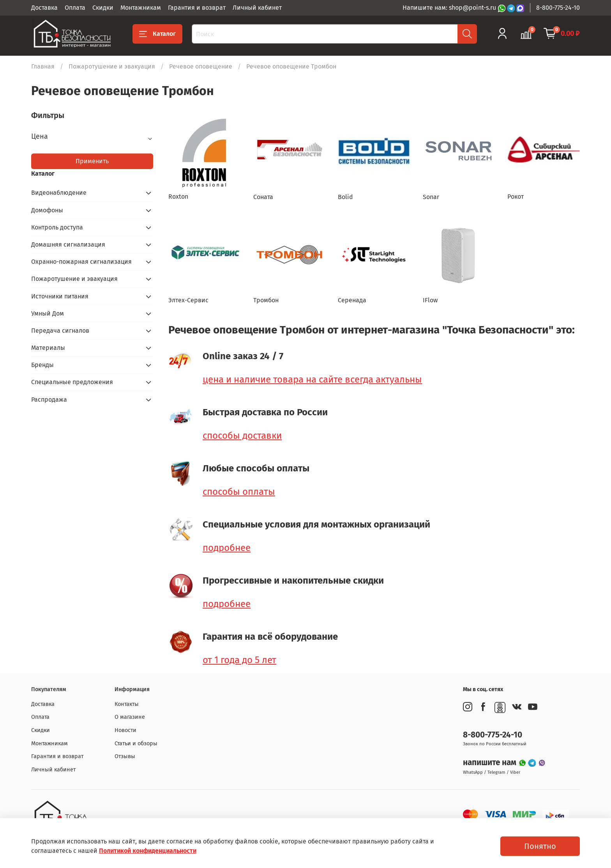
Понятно (540, 846)
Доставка (44, 8)
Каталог (157, 34)
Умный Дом (48, 313)
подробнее (227, 548)
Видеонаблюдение (59, 193)
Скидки (103, 8)
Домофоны (47, 210)
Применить (92, 161)
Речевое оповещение (201, 66)
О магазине (130, 717)
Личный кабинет (257, 8)
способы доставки (242, 436)
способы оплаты (239, 492)
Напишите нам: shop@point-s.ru (450, 8)
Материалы (48, 348)
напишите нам (491, 763)
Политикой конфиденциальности (148, 851)
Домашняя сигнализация (68, 244)
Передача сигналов (60, 331)
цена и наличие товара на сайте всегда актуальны (312, 379)
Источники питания (60, 296)
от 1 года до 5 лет (239, 660)
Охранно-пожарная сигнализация (81, 262)
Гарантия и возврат (197, 8)
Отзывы (125, 756)
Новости (125, 730)
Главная (43, 66)
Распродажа (49, 400)
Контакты (127, 704)
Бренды (42, 365)
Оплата (75, 8)
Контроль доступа (57, 227)
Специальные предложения (72, 382)
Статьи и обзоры (136, 744)
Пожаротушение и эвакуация (112, 66)
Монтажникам (141, 8)
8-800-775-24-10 (558, 8)
